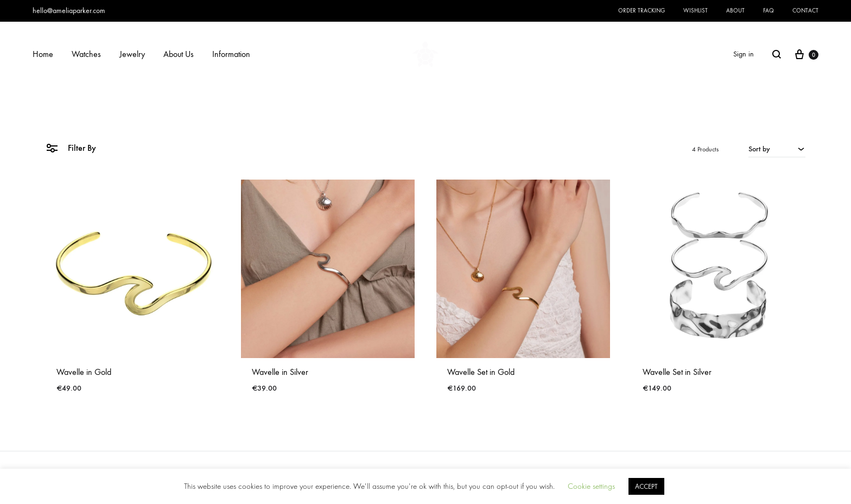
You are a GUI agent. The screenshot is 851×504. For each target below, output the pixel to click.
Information (231, 54)
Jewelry (132, 54)
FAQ (769, 11)
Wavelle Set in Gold (481, 372)
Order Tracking (642, 11)
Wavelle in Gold (84, 372)
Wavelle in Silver (280, 372)
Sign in (744, 54)
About (735, 11)
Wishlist (696, 11)
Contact (805, 11)
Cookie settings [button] (591, 486)
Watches (86, 54)
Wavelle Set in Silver (677, 372)
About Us (179, 54)
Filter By (71, 147)
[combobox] (777, 149)
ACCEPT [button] (646, 486)
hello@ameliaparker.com (69, 11)
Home (43, 54)
